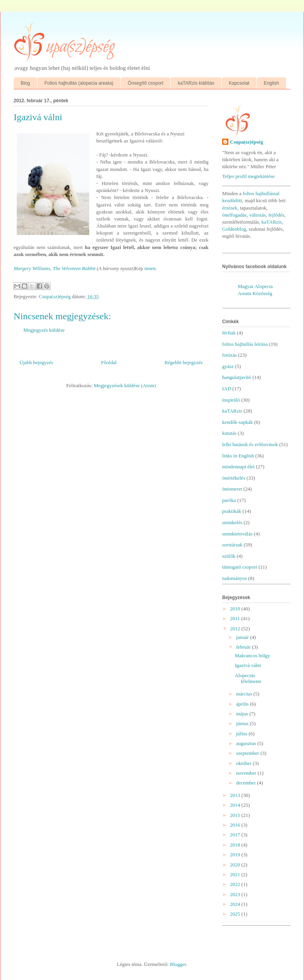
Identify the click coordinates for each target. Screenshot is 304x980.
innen (150, 268)
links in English (238, 456)
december (247, 783)
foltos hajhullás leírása (245, 344)
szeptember (248, 753)
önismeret (232, 489)
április (243, 704)
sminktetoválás (237, 534)
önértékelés (234, 478)
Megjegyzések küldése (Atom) (125, 385)
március (245, 694)
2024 (236, 904)
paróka (229, 500)
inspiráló (231, 400)
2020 (236, 865)
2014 (236, 805)
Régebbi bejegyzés (184, 362)
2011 (236, 618)
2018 (236, 845)
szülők (229, 556)
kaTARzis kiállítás (196, 83)
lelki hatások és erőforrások (250, 444)
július (242, 734)
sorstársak (232, 545)
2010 (236, 609)
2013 (236, 795)
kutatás (229, 433)
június (243, 723)
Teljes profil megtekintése (248, 176)
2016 (236, 825)
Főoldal (109, 362)
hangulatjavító (237, 377)
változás (257, 215)
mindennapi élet (238, 467)
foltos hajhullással (261, 193)
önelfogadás (234, 215)
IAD (227, 389)
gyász (228, 366)
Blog (25, 83)
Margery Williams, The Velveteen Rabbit (55, 268)
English (271, 83)
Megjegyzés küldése (44, 330)
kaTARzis (272, 222)
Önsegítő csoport (146, 83)
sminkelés (232, 522)
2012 (236, 629)
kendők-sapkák (238, 422)
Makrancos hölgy (252, 655)
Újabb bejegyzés (36, 362)
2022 (236, 884)
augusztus (247, 743)
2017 (236, 835)
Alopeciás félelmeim (248, 679)
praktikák (232, 511)
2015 (236, 815)
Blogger (178, 964)
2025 (236, 914)
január (243, 637)
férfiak (229, 333)
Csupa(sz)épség (247, 142)
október (245, 763)
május (243, 714)
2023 (236, 894)
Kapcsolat (239, 83)
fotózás (230, 355)
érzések (230, 208)
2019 (236, 855)
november (247, 773)
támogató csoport (240, 567)
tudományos (235, 578)
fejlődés (276, 215)
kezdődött (232, 200)
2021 (236, 874)
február (244, 647)
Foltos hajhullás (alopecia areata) (79, 83)
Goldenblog (234, 229)
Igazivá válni (248, 665)
